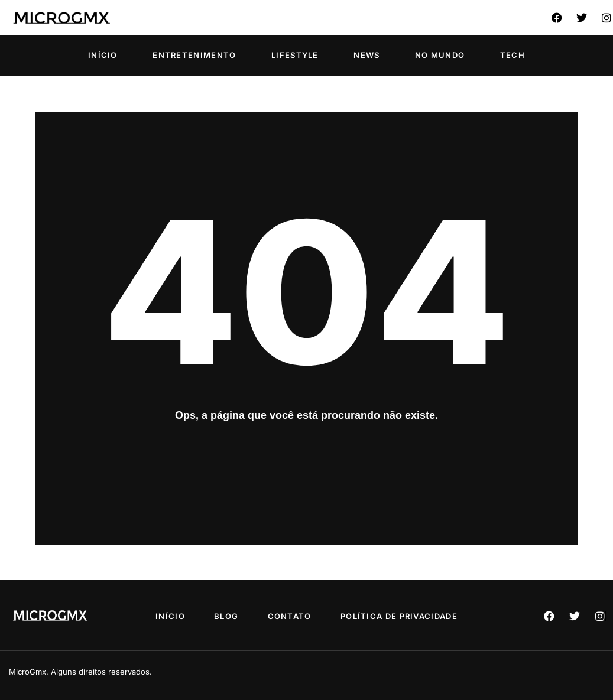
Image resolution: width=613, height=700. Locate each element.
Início (103, 55)
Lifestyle (295, 55)
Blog (223, 616)
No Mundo (440, 55)
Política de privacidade (408, 616)
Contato (293, 616)
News (366, 55)
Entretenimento (194, 55)
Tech (513, 55)
